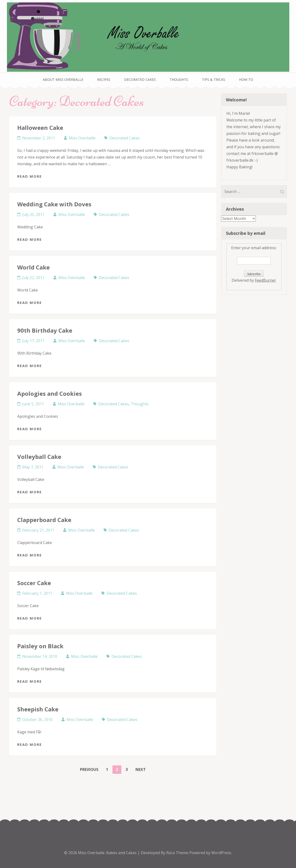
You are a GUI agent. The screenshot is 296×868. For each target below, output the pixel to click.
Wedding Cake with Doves (54, 204)
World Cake (34, 267)
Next (141, 769)
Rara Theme (178, 853)
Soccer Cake (34, 583)
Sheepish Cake (38, 709)
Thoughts (179, 80)
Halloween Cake (40, 128)
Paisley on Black (40, 646)
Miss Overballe (82, 138)
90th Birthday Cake (45, 330)
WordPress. (222, 853)
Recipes (104, 80)
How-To (246, 80)
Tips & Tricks (214, 80)
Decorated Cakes (140, 80)
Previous (89, 769)
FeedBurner (265, 280)
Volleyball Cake (39, 457)
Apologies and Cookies (50, 393)
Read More (30, 176)
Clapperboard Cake (44, 520)
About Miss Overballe (63, 80)
